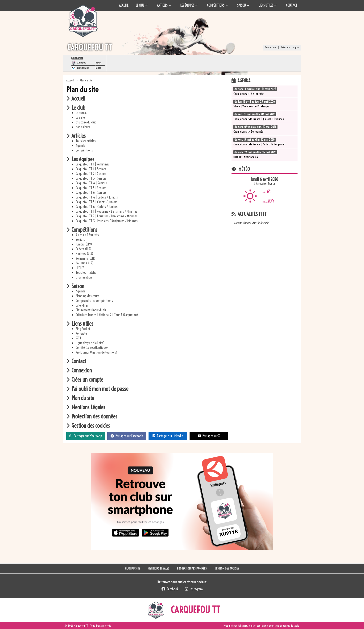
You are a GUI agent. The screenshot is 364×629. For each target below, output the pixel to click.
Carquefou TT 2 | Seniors (91, 173)
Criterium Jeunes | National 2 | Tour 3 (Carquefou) (107, 314)
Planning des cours (87, 296)
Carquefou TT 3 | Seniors (91, 178)
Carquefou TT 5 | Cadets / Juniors (97, 202)
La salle (80, 117)
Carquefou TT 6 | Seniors (91, 192)
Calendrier (82, 305)
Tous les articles (86, 140)
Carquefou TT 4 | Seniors (91, 183)
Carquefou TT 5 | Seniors (91, 187)
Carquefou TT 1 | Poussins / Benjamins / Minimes (106, 211)
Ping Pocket (83, 328)
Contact (76, 361)
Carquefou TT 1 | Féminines (93, 164)
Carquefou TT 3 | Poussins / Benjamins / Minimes (107, 220)
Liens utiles (80, 323)
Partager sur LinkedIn (168, 435)
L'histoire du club (86, 122)
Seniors (80, 239)
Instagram (194, 589)
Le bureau (82, 112)
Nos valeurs (83, 127)
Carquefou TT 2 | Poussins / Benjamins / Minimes (107, 216)
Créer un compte (290, 48)
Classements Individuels (91, 310)
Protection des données (92, 416)
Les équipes (80, 159)
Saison (75, 286)
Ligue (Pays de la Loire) (90, 342)
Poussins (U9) (85, 263)
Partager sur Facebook (127, 435)
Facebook (170, 589)
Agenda (80, 145)
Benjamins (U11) (85, 258)
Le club (76, 107)
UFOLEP (80, 267)
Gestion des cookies (88, 425)
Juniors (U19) (84, 244)
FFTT (79, 338)
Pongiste (81, 333)
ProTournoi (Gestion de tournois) (96, 352)
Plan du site (80, 397)
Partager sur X (209, 435)
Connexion (270, 48)
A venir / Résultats (87, 234)
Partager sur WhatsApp (86, 435)
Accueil (76, 98)
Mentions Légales (86, 407)
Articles (76, 135)
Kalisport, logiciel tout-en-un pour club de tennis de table (268, 625)
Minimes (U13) (84, 253)
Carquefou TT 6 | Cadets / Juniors (97, 206)
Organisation (84, 277)
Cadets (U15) (83, 249)
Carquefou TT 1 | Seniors (91, 169)
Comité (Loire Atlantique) (92, 347)
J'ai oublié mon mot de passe (97, 388)
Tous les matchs (86, 272)
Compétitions (84, 150)
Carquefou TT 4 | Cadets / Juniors (97, 197)
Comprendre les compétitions (94, 300)
